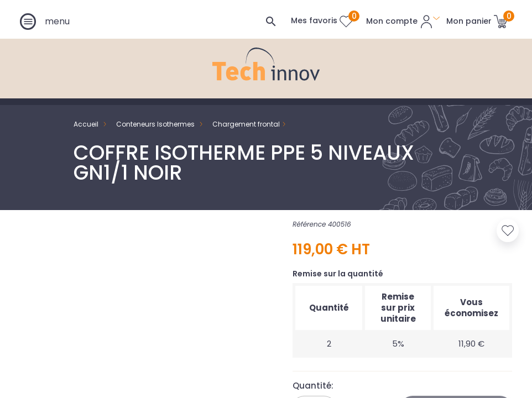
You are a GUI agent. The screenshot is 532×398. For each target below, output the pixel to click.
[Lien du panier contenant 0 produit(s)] (477, 21)
